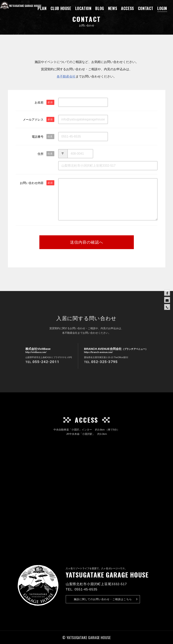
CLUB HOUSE (61, 8)
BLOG (100, 8)
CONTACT (146, 8)
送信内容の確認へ (87, 242)
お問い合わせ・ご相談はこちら (106, 599)
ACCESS (128, 8)
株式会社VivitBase (38, 351)
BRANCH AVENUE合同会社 (116, 351)
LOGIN (162, 8)
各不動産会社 (66, 76)
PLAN (42, 8)
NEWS (113, 8)
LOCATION (83, 8)
